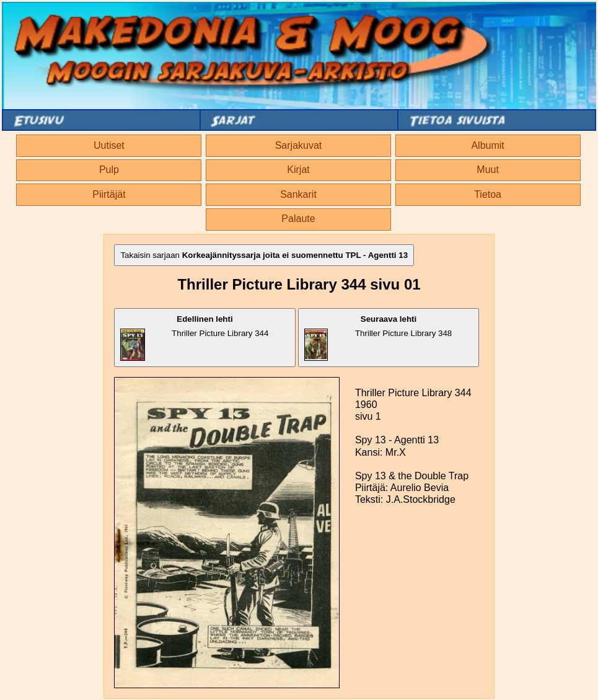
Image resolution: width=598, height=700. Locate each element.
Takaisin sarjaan (264, 255)
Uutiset (109, 145)
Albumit (487, 145)
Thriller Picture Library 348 (378, 338)
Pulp (109, 170)
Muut (488, 170)
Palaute (298, 219)
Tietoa (488, 194)
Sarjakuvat (299, 145)
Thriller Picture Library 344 (194, 338)
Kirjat (298, 170)
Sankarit (298, 194)
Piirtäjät (109, 194)
